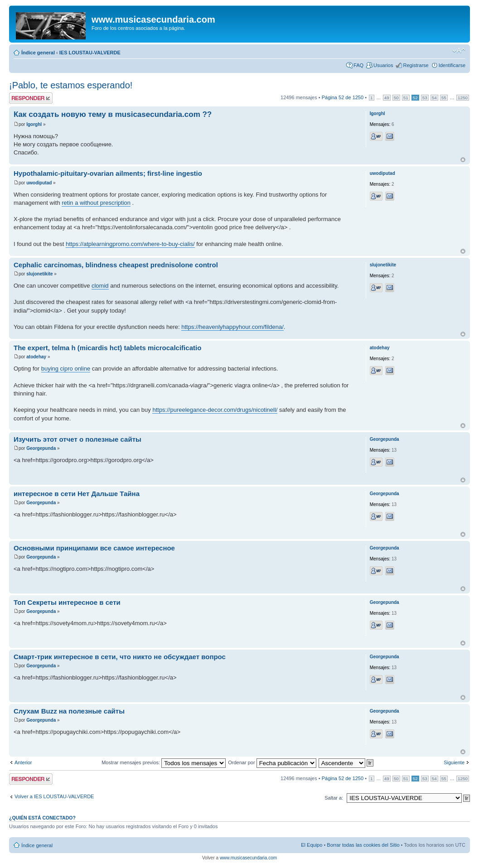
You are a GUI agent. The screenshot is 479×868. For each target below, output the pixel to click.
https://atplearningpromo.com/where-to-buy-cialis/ (130, 244)
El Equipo (312, 845)
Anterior (23, 762)
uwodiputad (39, 183)
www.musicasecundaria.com (248, 858)
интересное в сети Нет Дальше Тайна (77, 494)
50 (396, 98)
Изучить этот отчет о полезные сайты (77, 439)
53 (425, 98)
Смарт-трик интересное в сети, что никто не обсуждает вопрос (120, 657)
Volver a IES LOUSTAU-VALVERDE (54, 796)
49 (387, 98)
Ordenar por (272, 762)
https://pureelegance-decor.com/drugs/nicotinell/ (215, 410)
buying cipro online (66, 369)
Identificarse (452, 65)
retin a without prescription (96, 203)
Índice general (38, 53)
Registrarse (416, 65)
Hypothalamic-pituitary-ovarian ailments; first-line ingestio (108, 173)
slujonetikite (39, 274)
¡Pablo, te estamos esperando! (71, 85)
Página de (343, 97)
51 (406, 98)
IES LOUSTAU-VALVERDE (90, 53)
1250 (463, 98)
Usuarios (383, 65)
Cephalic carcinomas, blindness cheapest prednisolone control (116, 265)
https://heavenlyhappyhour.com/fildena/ (232, 327)
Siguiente (454, 762)
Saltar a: (334, 798)
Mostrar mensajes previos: (164, 762)
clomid (100, 286)
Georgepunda (41, 448)
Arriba (463, 160)
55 (444, 98)
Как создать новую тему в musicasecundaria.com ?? (113, 114)
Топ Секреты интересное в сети (67, 602)
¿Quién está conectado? (42, 818)
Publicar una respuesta (31, 98)
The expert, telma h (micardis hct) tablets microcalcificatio (107, 348)
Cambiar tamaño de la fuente (459, 51)
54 (434, 98)
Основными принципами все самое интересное (94, 548)
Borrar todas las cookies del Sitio (363, 845)
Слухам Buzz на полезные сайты (69, 711)
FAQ (358, 65)
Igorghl (34, 124)
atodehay (36, 357)
